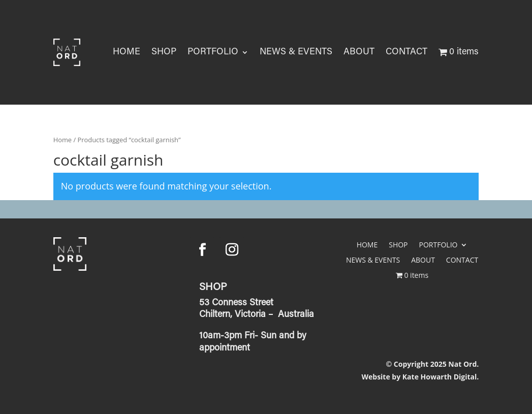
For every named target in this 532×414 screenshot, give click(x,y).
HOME (127, 52)
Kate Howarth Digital (440, 377)
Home (62, 140)
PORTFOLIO (213, 52)
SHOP (164, 52)
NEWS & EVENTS (296, 52)
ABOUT (359, 52)
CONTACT (406, 52)
